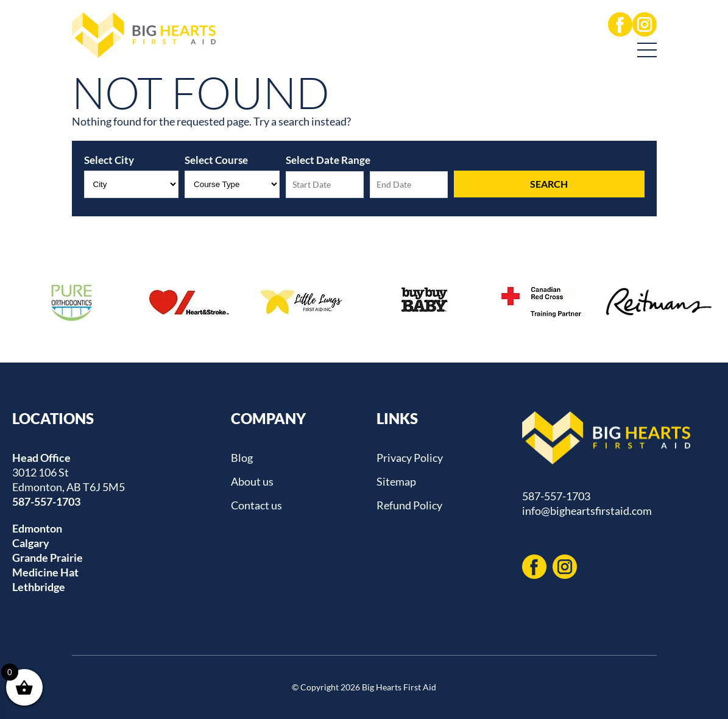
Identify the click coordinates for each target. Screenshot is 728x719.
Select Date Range (328, 160)
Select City (109, 160)
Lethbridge (39, 587)
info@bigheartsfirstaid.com (587, 511)
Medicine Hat (45, 572)
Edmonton (37, 528)
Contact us (256, 505)
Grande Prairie (48, 558)
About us (252, 481)
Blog (242, 458)
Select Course (216, 160)
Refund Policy (409, 505)
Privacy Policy (410, 458)
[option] (71, 302)
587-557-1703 (46, 501)
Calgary (31, 543)
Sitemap (396, 481)
